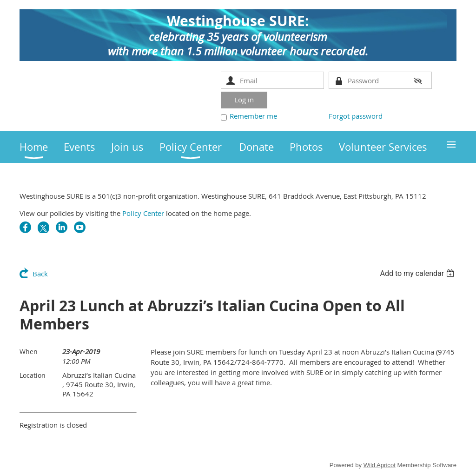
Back (40, 274)
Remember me (253, 116)
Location (33, 375)
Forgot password (356, 116)
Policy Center (143, 213)
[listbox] (418, 273)
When (29, 352)
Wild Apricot (380, 465)
